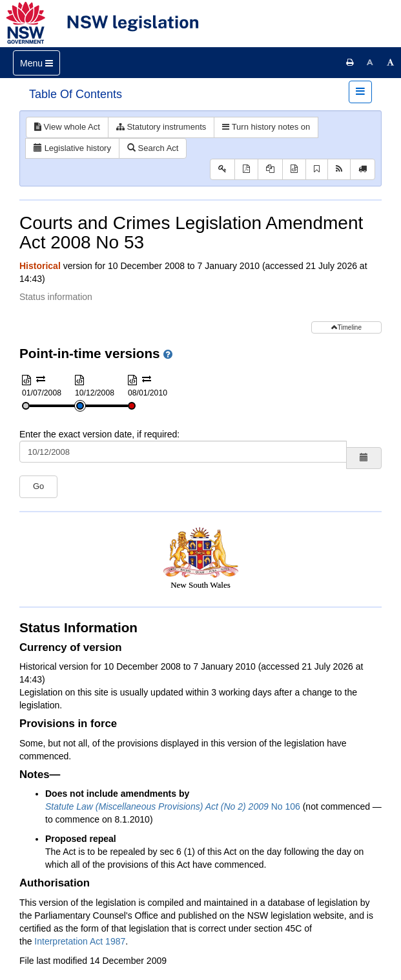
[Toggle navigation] (36, 63)
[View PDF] (246, 169)
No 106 (173, 806)
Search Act (153, 148)
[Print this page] (350, 63)
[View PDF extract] (270, 169)
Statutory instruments (161, 127)
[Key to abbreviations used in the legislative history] (222, 169)
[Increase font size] (391, 63)
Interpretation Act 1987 (80, 941)
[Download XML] (294, 169)
